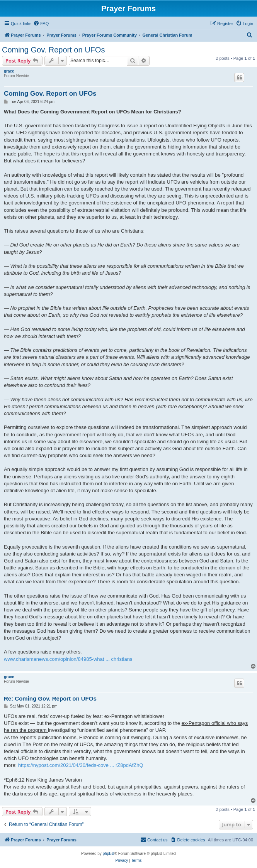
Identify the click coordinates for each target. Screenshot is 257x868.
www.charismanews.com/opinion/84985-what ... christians (68, 659)
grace (9, 71)
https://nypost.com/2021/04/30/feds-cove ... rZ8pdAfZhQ (81, 765)
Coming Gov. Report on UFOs (53, 50)
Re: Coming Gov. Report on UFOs (50, 698)
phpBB (109, 854)
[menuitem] (41, 24)
